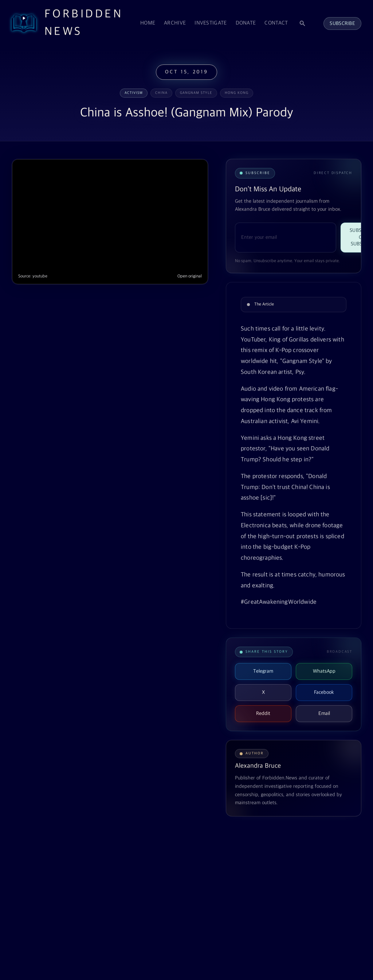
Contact (276, 23)
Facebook (324, 692)
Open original (190, 276)
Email (324, 714)
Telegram (263, 671)
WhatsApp (324, 671)
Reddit (263, 714)
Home (148, 23)
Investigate (211, 23)
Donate (246, 23)
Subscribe (342, 23)
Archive (175, 23)
